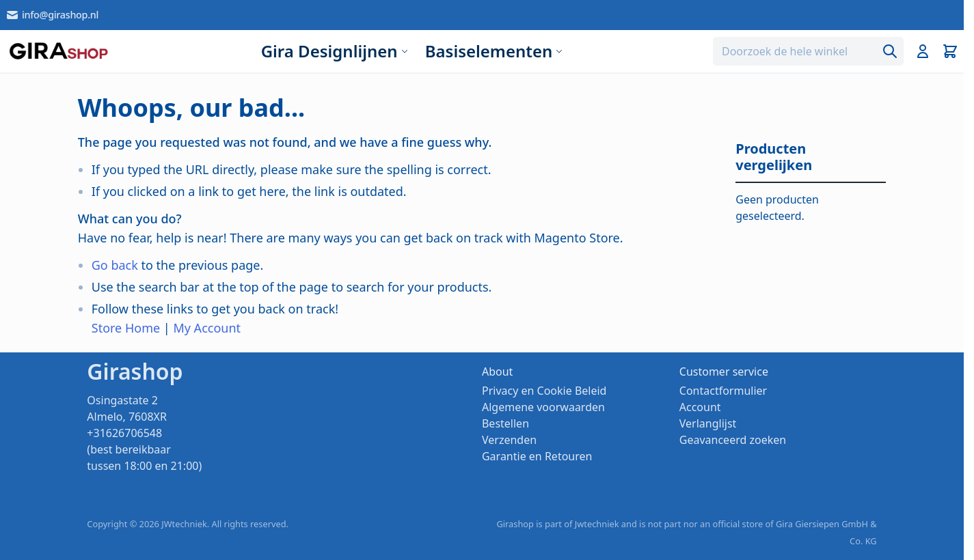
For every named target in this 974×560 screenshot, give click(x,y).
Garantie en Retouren (537, 456)
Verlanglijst (708, 423)
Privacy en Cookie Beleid (544, 391)
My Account (207, 328)
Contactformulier (723, 391)
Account (700, 407)
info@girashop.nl (52, 15)
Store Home (126, 328)
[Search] (890, 51)
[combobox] (808, 51)
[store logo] (58, 51)
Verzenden (509, 440)
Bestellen (505, 423)
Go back (115, 265)
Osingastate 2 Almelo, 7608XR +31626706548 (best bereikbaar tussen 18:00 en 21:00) (144, 433)
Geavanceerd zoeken (733, 440)
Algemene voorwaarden (543, 407)
